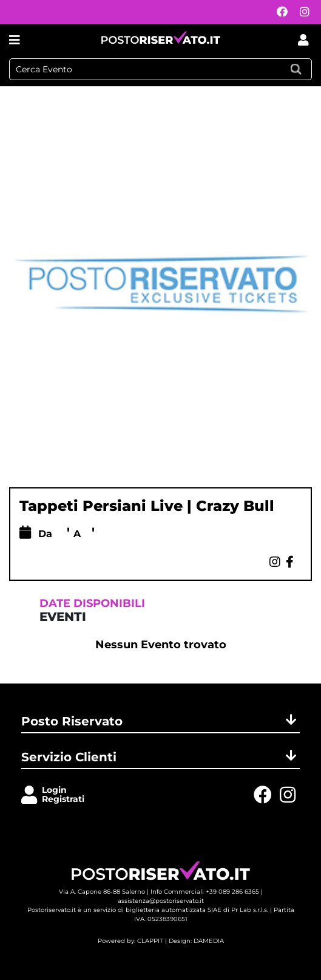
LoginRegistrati (63, 794)
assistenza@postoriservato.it (161, 901)
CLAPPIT (150, 941)
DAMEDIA (209, 941)
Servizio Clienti (160, 757)
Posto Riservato (160, 721)
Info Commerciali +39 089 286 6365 (205, 892)
